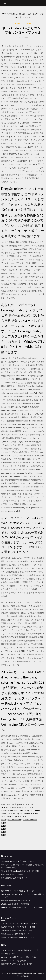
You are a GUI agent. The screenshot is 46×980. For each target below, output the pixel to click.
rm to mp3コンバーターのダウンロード (17, 807)
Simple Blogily (23, 976)
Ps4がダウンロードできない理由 (14, 961)
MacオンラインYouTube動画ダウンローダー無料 (20, 871)
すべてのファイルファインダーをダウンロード (19, 924)
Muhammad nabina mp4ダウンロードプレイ (18, 861)
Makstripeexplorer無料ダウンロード (15, 934)
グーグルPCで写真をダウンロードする (17, 804)
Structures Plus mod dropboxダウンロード (17, 937)
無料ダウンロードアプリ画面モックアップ (17, 891)
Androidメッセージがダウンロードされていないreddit (22, 907)
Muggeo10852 (23, 23)
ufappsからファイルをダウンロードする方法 (20, 813)
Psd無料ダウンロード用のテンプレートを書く (19, 927)
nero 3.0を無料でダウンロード (14, 816)
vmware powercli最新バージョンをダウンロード (21, 810)
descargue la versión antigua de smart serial (19, 819)
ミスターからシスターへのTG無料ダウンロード (20, 950)
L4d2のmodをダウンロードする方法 (15, 904)
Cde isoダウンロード (9, 954)
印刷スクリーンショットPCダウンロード (17, 930)
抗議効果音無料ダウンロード (12, 874)
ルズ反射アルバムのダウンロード (14, 878)
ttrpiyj (4, 822)
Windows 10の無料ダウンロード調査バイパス (19, 957)
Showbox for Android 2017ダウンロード (16, 901)
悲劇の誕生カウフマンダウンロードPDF (16, 964)
